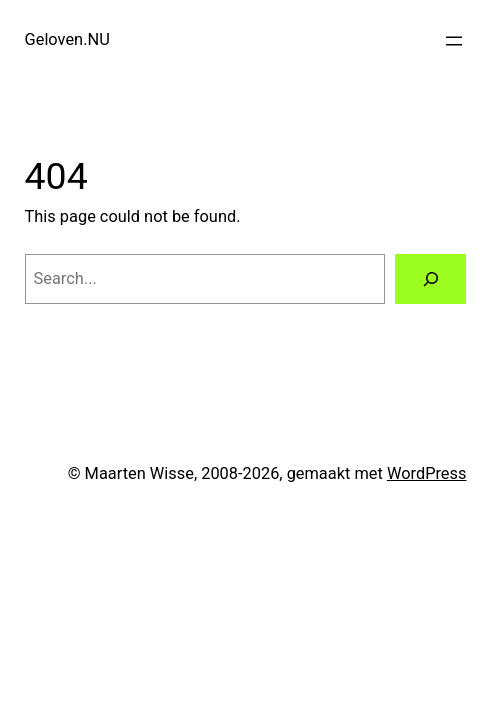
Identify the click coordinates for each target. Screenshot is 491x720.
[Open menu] (454, 41)
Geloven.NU (67, 39)
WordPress (427, 473)
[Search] (431, 279)
